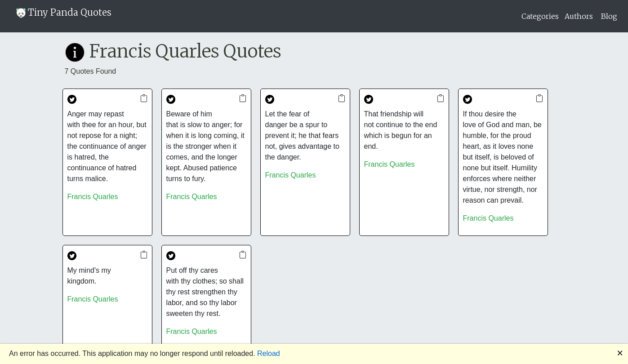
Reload (269, 353)
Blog (609, 16)
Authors (579, 16)
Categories (540, 16)
